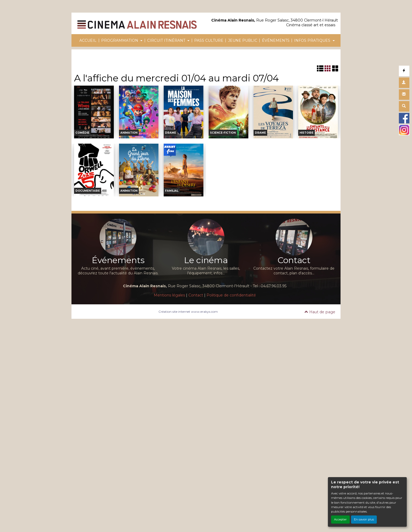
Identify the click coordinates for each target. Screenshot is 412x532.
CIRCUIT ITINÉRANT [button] (167, 40)
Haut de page (320, 312)
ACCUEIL (88, 40)
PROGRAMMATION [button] (120, 40)
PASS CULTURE (209, 40)
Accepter (340, 519)
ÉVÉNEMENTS (276, 40)
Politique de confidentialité (231, 295)
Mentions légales (169, 295)
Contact (196, 295)
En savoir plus (364, 519)
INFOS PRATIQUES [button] (313, 40)
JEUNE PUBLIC (243, 40)
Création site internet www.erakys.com (188, 312)
